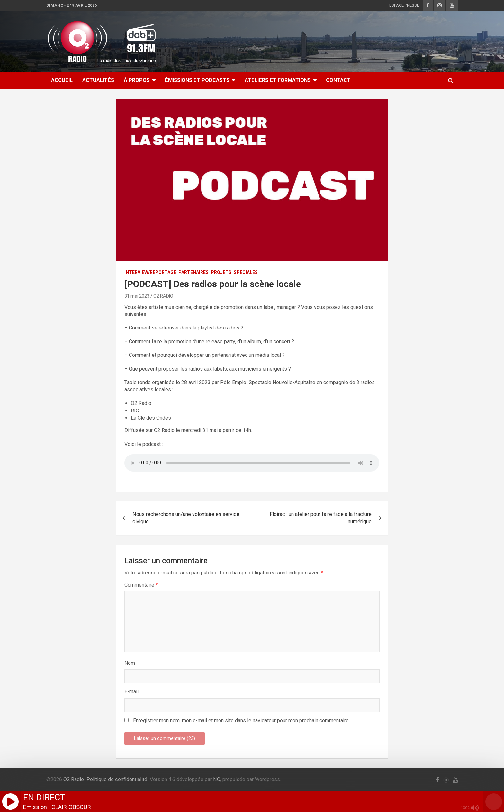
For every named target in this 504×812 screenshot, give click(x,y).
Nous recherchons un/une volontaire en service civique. (186, 518)
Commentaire (141, 585)
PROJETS (221, 272)
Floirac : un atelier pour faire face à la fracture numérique (321, 518)
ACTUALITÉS (98, 80)
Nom (130, 663)
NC (217, 779)
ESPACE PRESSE (404, 5)
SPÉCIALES (246, 272)
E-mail (131, 692)
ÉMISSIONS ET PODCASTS (197, 80)
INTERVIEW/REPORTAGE (150, 272)
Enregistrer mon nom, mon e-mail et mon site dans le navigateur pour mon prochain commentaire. (241, 721)
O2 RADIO (163, 296)
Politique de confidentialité (117, 779)
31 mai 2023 (137, 296)
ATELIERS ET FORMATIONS (278, 80)
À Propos (137, 80)
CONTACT (338, 80)
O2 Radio (74, 779)
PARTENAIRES (194, 272)
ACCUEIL (62, 80)
